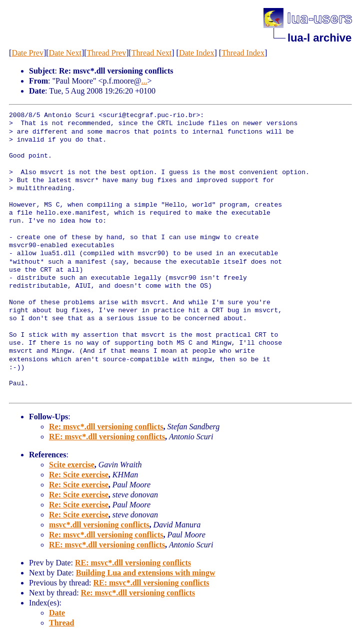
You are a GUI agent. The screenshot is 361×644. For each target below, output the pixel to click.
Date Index (197, 53)
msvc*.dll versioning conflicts (99, 525)
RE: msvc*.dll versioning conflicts (107, 437)
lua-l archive (319, 38)
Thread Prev (107, 53)
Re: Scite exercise (79, 475)
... (144, 81)
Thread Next (151, 53)
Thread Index (243, 53)
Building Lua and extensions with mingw (146, 573)
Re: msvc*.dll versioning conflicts (106, 427)
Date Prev (27, 53)
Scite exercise (72, 465)
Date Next (65, 53)
